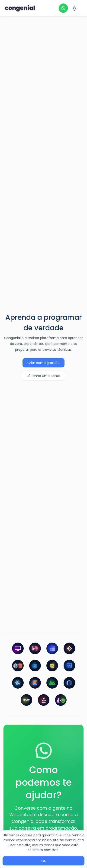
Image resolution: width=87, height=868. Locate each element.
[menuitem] (76, 8)
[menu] (76, 8)
